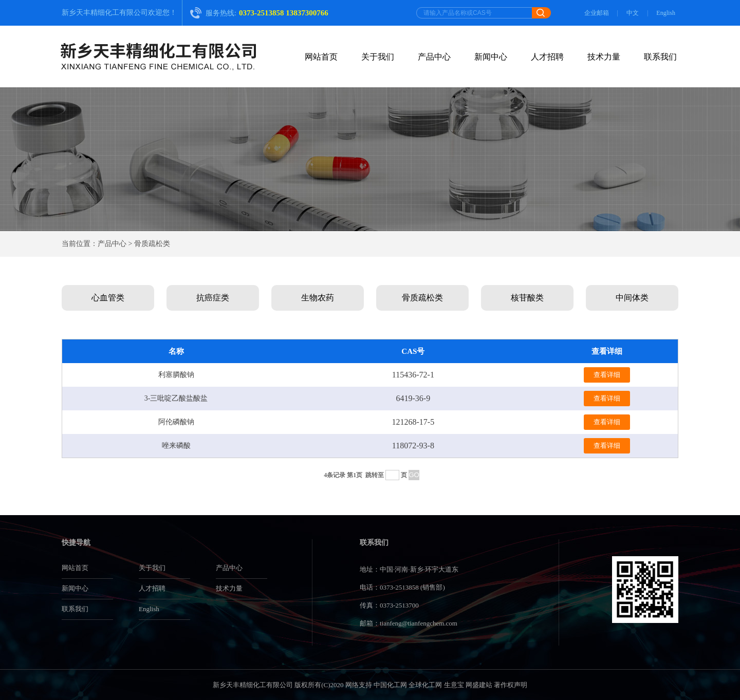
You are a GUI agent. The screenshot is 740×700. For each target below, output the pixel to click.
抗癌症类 (213, 298)
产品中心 (434, 57)
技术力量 (604, 57)
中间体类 (632, 298)
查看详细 (607, 375)
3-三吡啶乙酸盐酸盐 (176, 398)
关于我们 (378, 57)
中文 (633, 13)
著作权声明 (511, 685)
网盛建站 (479, 685)
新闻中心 (491, 57)
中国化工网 (390, 685)
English (666, 13)
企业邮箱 (597, 13)
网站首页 (321, 57)
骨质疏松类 (422, 298)
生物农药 (318, 298)
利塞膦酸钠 (176, 375)
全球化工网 (425, 685)
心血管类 (108, 298)
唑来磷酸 (176, 446)
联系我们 (660, 57)
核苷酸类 (527, 298)
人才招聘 (547, 57)
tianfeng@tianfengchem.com (419, 623)
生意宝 (454, 685)
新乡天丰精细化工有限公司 (105, 13)
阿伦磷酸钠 (176, 422)
